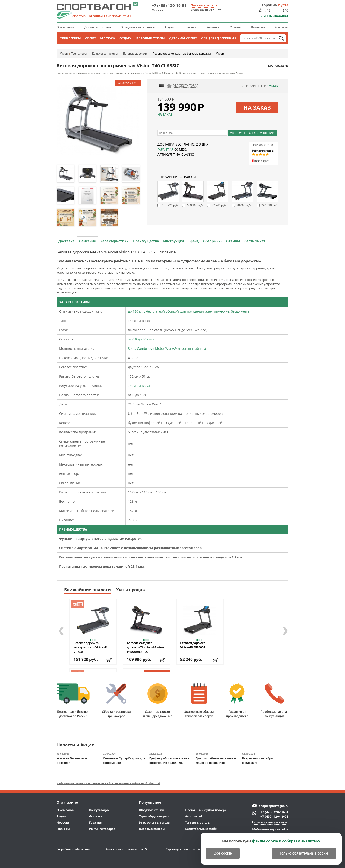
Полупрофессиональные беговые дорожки (182, 53)
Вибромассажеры (152, 829)
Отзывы (235, 27)
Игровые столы (150, 38)
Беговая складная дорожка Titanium (146, 647)
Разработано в (74, 849)
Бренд (194, 241)
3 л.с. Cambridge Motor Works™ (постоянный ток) (167, 348)
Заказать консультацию (270, 822)
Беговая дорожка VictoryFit (193, 645)
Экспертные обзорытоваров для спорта (199, 701)
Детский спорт (183, 38)
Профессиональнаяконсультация (274, 701)
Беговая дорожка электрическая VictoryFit (91, 647)
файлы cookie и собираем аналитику (286, 841)
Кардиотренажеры (105, 53)
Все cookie (223, 853)
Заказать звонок (204, 5)
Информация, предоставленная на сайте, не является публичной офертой (108, 783)
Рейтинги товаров (102, 829)
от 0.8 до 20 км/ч (141, 339)
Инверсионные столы (155, 823)
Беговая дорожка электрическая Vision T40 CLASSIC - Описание (116, 252)
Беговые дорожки (135, 53)
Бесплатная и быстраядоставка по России (73, 701)
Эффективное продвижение (129, 849)
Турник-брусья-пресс (154, 816)
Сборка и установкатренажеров (116, 701)
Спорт (91, 38)
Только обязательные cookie (304, 853)
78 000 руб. (244, 205)
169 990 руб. (195, 205)
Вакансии (258, 27)
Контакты (281, 27)
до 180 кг (135, 311)
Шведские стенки (151, 810)
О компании (65, 27)
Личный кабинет (275, 16)
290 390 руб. (270, 205)
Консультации (99, 810)
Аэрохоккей (194, 816)
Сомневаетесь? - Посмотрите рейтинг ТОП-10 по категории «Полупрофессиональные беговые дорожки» (159, 261)
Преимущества (146, 241)
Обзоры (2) (212, 241)
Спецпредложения (219, 38)
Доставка (66, 241)
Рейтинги (213, 27)
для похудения (192, 311)
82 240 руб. (219, 205)
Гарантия (165, 149)
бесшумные (240, 311)
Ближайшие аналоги (88, 590)
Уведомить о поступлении (252, 133)
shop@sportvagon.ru (274, 806)
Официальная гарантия (138, 27)
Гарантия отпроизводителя (237, 701)
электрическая (140, 386)
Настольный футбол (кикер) (205, 810)
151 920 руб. (170, 205)
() (267, 10)
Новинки (190, 27)
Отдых (125, 38)
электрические (217, 311)
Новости (63, 823)
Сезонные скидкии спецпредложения (158, 701)
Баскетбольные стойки (202, 829)
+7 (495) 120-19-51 (169, 5)
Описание (87, 241)
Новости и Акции (76, 745)
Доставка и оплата (98, 27)
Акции (169, 27)
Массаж (108, 38)
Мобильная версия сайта (270, 829)
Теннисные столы (198, 823)
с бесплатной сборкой (161, 311)
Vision (64, 53)
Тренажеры (70, 38)
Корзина (269, 5)
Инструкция (174, 241)
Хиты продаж (131, 590)
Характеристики (115, 241)
